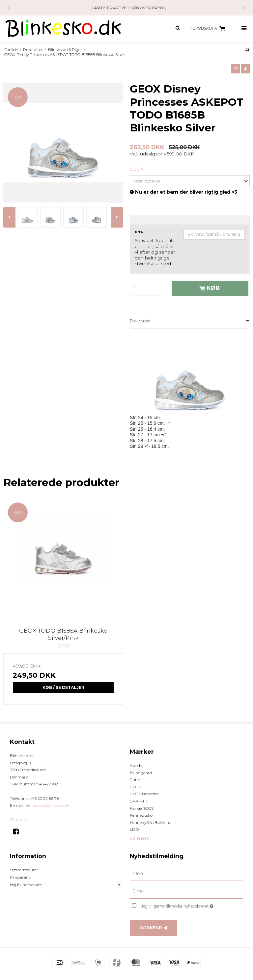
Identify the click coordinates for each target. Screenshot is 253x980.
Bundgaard (141, 773)
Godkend (151, 928)
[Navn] (186, 873)
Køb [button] (209, 288)
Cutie (135, 780)
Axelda (136, 765)
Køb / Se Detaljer (63, 687)
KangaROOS (142, 808)
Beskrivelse (140, 321)
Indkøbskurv (208, 29)
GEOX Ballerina (144, 794)
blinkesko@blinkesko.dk (47, 805)
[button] (236, 69)
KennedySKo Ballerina (151, 822)
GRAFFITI (139, 801)
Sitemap (18, 819)
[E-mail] (186, 891)
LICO (134, 829)
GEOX (135, 787)
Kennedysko (141, 815)
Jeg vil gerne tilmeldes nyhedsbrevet (192, 905)
